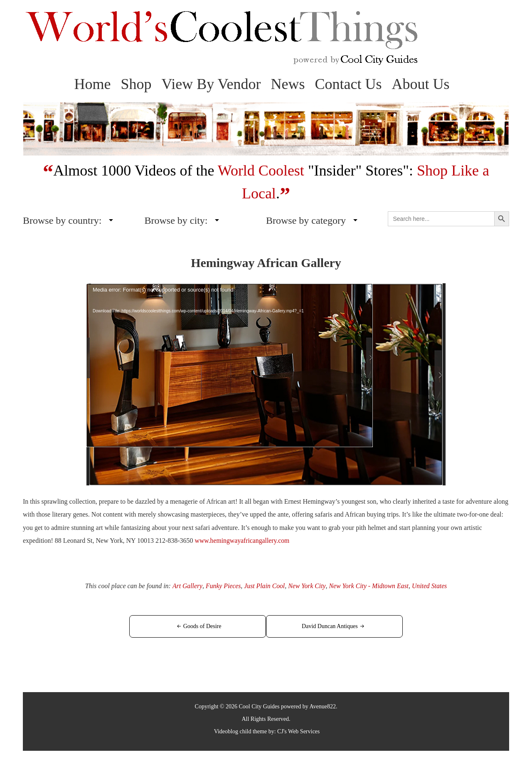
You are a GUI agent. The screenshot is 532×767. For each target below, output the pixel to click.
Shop (136, 84)
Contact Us (349, 84)
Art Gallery (185, 585)
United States (431, 585)
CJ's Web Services (298, 731)
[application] (266, 384)
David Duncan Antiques (326, 626)
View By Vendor (211, 84)
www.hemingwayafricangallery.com (243, 541)
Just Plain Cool (264, 585)
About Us (421, 84)
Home (92, 84)
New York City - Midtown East (369, 585)
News (288, 84)
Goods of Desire (206, 626)
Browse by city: (176, 220)
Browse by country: (62, 220)
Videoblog (226, 731)
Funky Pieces (222, 585)
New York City (307, 585)
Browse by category (306, 220)
